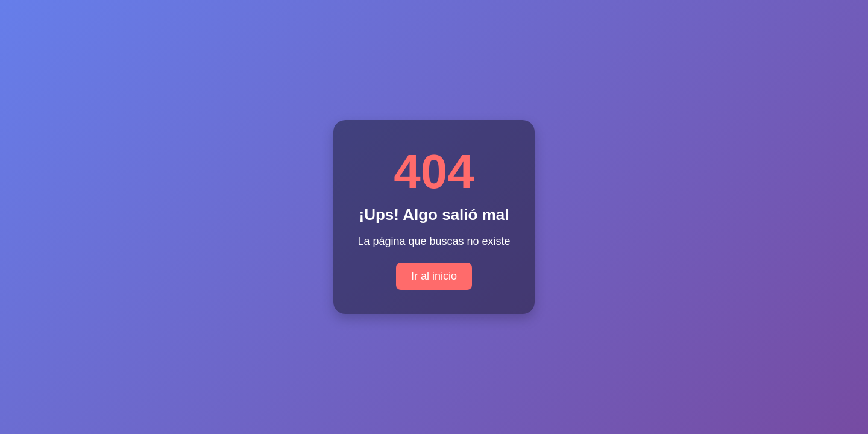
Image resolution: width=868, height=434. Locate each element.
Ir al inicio (434, 276)
